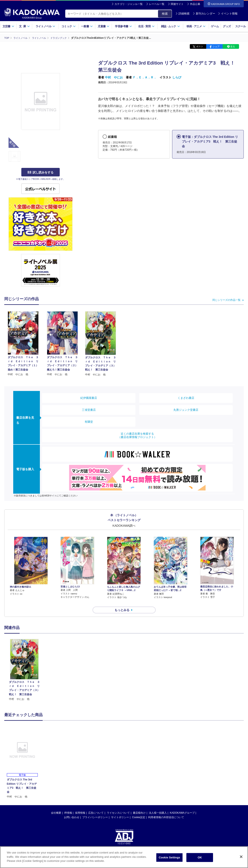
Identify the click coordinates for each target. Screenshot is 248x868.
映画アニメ (196, 26)
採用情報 (80, 805)
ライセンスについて (118, 805)
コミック (69, 26)
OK (200, 858)
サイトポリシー (120, 810)
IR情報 (68, 805)
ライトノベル (45, 26)
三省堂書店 (89, 410)
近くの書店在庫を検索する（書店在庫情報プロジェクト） (137, 435)
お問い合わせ (72, 810)
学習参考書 (123, 26)
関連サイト (177, 4)
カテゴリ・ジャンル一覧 (129, 4)
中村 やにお (114, 77)
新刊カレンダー (204, 14)
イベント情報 (228, 14)
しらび (177, 77)
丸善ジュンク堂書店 (186, 410)
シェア (216, 46)
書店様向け (139, 805)
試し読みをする (41, 172)
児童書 (104, 26)
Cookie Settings (169, 858)
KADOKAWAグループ (182, 805)
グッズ (227, 26)
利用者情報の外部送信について (166, 810)
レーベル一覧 (157, 4)
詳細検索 (183, 14)
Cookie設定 (139, 810)
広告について (96, 805)
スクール (240, 26)
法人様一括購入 (158, 805)
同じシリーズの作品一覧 (226, 300)
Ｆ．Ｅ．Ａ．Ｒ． (145, 77)
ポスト (200, 46)
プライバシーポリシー (95, 810)
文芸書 (8, 26)
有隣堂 (89, 422)
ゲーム (215, 26)
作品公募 (195, 4)
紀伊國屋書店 (89, 398)
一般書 (87, 26)
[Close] (241, 857)
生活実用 (146, 26)
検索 (165, 14)
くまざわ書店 (186, 398)
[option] (24, 662)
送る (233, 46)
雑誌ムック (170, 26)
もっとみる (122, 603)
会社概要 (56, 805)
